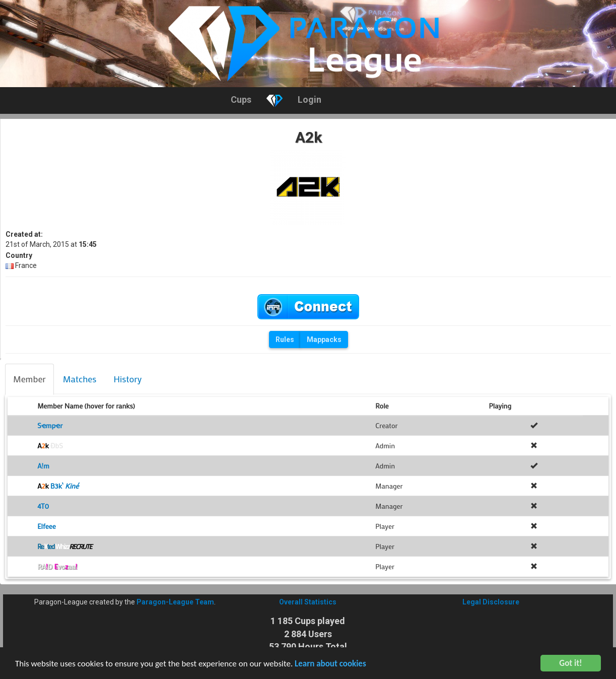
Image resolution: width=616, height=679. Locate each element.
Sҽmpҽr (50, 425)
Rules (285, 340)
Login (310, 99)
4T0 (43, 506)
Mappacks (324, 340)
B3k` (58, 486)
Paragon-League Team (175, 602)
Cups (241, 99)
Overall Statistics (308, 602)
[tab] (29, 379)
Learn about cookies (330, 665)
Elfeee (47, 526)
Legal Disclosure (491, 602)
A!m (43, 466)
